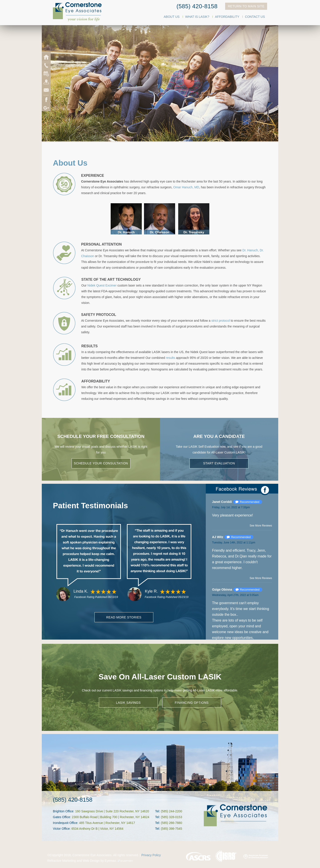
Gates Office (62, 817)
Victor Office (61, 829)
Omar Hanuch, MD (186, 187)
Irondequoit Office (65, 823)
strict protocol (221, 321)
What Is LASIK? (197, 17)
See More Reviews (261, 526)
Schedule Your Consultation (101, 463)
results (171, 358)
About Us (172, 17)
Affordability (227, 17)
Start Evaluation (219, 463)
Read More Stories (124, 617)
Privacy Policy (151, 855)
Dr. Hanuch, (251, 250)
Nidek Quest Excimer (102, 285)
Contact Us (255, 17)
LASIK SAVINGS (128, 703)
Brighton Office (63, 811)
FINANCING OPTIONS (192, 703)
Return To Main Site (246, 6)
